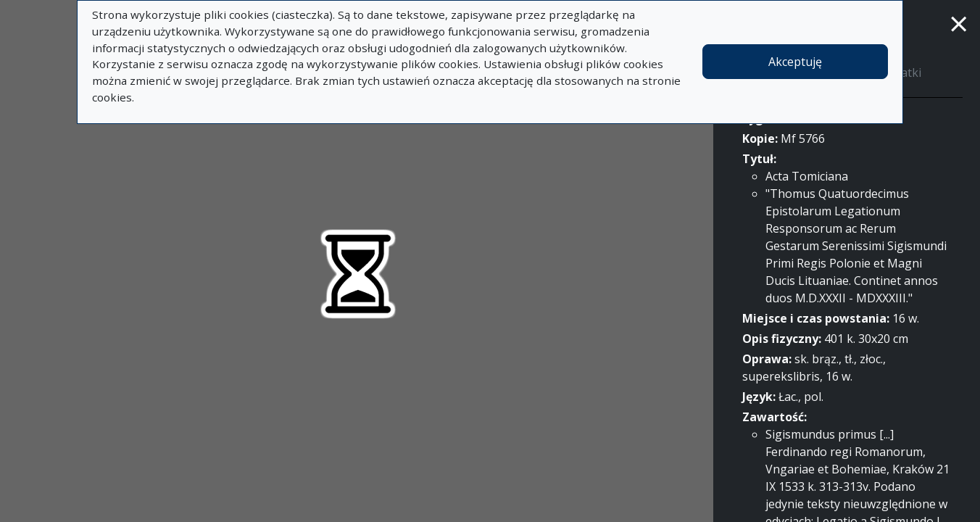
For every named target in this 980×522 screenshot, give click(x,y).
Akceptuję (795, 62)
